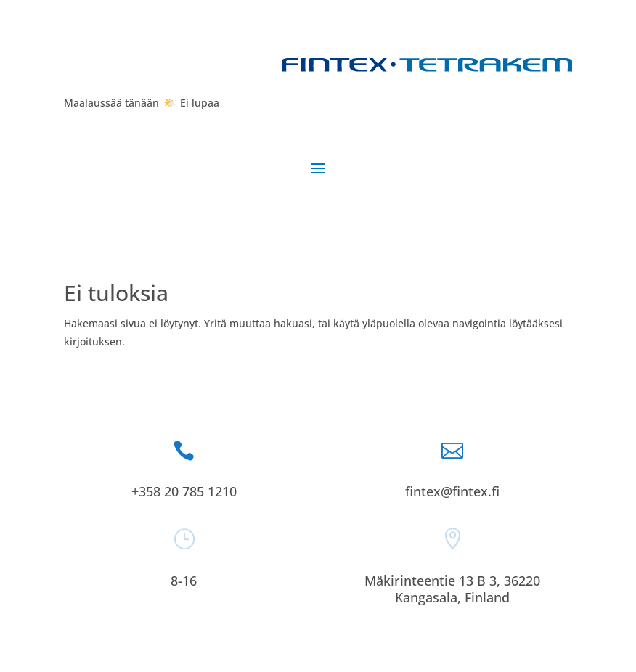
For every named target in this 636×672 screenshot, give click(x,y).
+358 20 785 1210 (184, 491)
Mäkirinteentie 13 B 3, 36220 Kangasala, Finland (452, 589)
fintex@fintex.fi (452, 491)
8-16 (184, 581)
